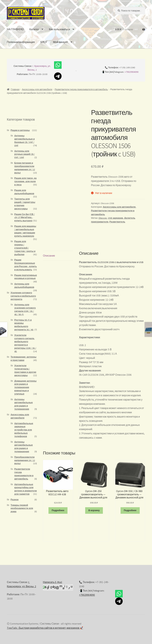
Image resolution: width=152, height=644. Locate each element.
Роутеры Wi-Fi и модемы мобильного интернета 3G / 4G (24, 325)
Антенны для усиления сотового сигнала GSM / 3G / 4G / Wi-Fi (25, 309)
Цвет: (82, 355)
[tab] (58, 253)
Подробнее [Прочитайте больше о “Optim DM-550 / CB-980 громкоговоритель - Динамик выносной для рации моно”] (130, 508)
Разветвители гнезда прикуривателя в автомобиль (81, 89)
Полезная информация (21, 42)
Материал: (85, 364)
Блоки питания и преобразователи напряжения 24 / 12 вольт (25, 168)
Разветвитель (117, 222)
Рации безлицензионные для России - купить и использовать (25, 265)
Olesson (103, 218)
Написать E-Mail (52, 579)
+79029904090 (132, 72)
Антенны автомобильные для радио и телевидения (24, 404)
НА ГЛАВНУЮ (15, 29)
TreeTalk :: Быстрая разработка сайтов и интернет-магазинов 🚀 (45, 625)
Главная (15, 89)
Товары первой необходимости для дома (22, 508)
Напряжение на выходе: (93, 347)
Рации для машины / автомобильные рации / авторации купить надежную (25, 231)
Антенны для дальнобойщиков (24, 285)
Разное (15, 500)
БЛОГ (44, 42)
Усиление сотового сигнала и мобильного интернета (23, 296)
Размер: (84, 360)
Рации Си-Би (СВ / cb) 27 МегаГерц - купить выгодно (24, 217)
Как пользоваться (59, 29)
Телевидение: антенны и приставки (24, 359)
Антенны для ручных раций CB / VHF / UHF (24, 154)
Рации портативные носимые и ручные (26, 277)
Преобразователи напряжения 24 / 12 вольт (25, 460)
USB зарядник (115, 218)
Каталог (34, 29)
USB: (81, 343)
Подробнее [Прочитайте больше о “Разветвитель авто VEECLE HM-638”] (58, 508)
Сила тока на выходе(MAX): (95, 351)
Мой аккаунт (60, 42)
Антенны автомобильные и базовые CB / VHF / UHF (24, 140)
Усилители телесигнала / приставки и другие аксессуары (25, 370)
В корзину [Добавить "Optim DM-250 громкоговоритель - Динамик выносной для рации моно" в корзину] (94, 508)
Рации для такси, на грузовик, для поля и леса (25, 181)
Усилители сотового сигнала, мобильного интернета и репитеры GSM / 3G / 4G (25, 343)
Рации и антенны (20, 130)
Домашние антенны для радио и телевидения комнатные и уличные (25, 387)
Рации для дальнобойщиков (24, 192)
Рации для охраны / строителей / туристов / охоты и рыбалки (25, 248)
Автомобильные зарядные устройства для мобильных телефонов (24, 430)
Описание (49, 253)
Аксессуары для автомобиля (37, 89)
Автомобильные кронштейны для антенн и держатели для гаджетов (25, 489)
